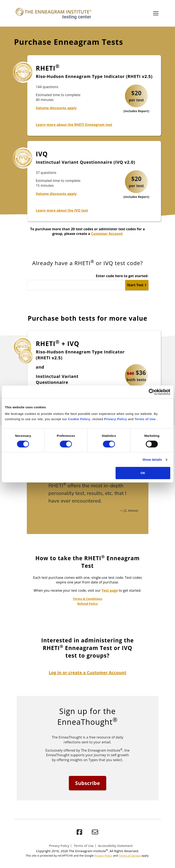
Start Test (137, 285)
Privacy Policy (116, 419)
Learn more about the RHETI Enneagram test (74, 125)
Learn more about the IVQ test (62, 210)
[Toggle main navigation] (156, 13)
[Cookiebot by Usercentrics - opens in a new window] (152, 392)
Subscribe (87, 783)
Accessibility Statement (115, 846)
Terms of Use (145, 419)
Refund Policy (87, 604)
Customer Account (107, 234)
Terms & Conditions (87, 599)
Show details (152, 460)
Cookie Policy (79, 419)
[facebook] (79, 832)
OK (143, 473)
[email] (95, 832)
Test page (110, 590)
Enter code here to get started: (122, 276)
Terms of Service (130, 856)
